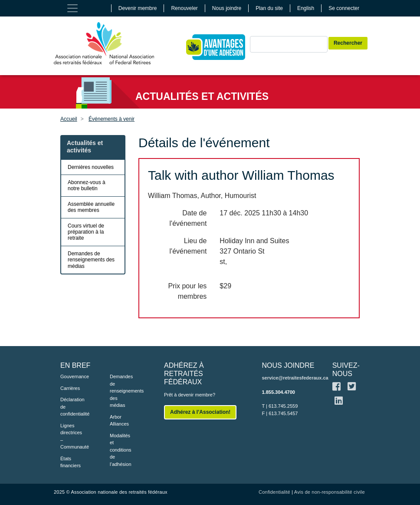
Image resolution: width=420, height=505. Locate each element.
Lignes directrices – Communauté (72, 436)
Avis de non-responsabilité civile (330, 492)
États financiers (71, 462)
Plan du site (269, 8)
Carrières (70, 388)
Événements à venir (112, 119)
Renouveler (184, 8)
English (306, 8)
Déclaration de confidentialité (72, 407)
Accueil (69, 119)
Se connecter (344, 8)
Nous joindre (227, 8)
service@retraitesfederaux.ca (295, 378)
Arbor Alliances (119, 421)
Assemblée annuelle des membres (91, 207)
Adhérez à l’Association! (200, 412)
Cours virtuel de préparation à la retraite (86, 232)
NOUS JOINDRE (288, 365)
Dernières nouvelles (91, 167)
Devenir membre (138, 8)
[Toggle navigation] (72, 8)
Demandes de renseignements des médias (91, 260)
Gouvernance (72, 376)
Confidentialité (274, 492)
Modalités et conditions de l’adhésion (121, 450)
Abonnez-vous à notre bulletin (87, 185)
